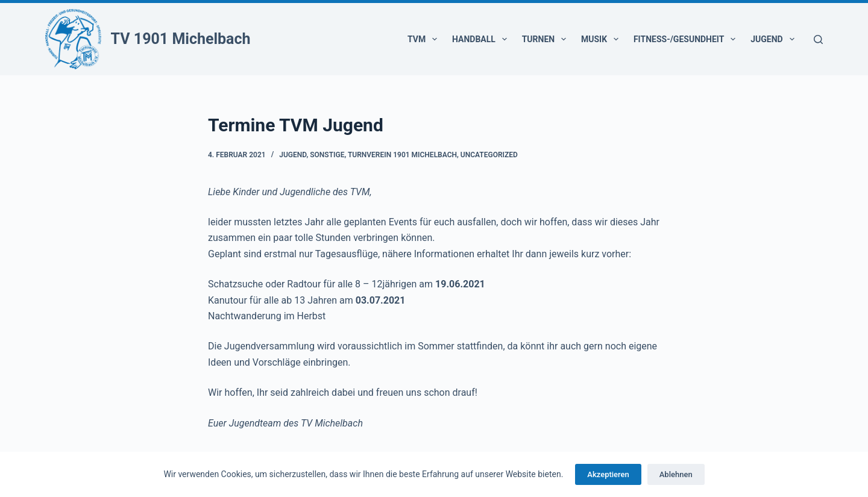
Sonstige (327, 155)
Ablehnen (676, 474)
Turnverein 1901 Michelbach (402, 155)
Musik (602, 39)
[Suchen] (818, 39)
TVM (425, 39)
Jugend (775, 39)
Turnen (546, 39)
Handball (482, 39)
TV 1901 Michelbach (181, 39)
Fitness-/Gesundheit (687, 39)
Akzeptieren (608, 474)
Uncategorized (489, 155)
